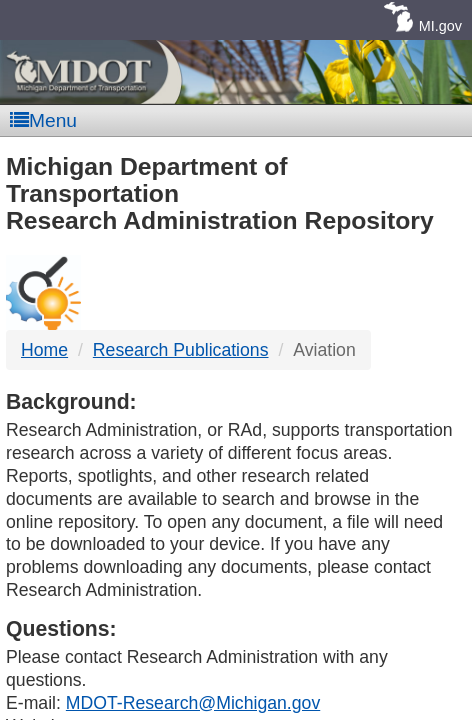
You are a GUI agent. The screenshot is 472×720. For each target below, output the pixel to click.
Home (44, 350)
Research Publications (181, 350)
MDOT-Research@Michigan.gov (193, 703)
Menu (43, 120)
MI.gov (440, 26)
